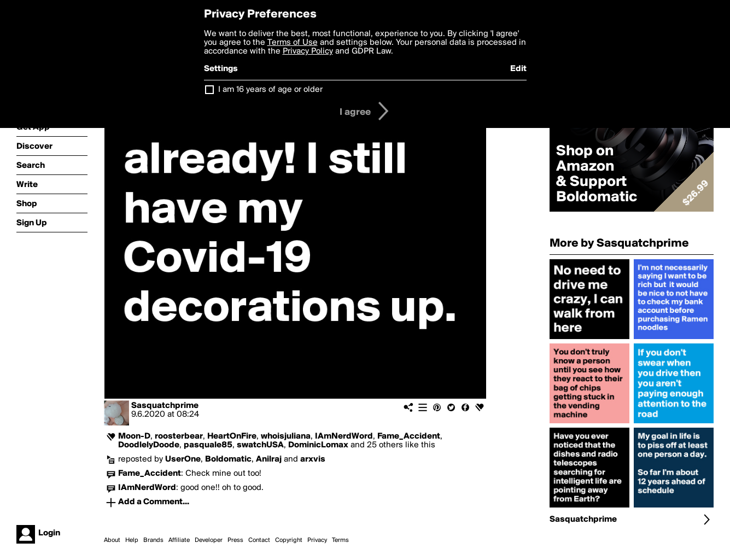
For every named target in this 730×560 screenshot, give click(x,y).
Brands (153, 540)
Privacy (317, 540)
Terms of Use (293, 43)
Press (235, 540)
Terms (340, 540)
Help (132, 540)
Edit (518, 69)
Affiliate (179, 540)
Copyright (289, 540)
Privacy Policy (308, 51)
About (112, 540)
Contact (259, 540)
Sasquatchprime (165, 406)
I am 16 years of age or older (270, 90)
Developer (209, 540)
